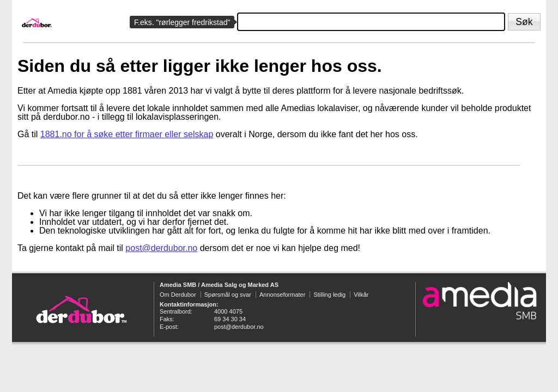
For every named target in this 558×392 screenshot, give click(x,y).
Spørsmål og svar (228, 295)
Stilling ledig (329, 295)
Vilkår (361, 295)
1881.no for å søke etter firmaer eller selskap (127, 134)
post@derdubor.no (161, 248)
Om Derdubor (178, 295)
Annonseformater (282, 295)
